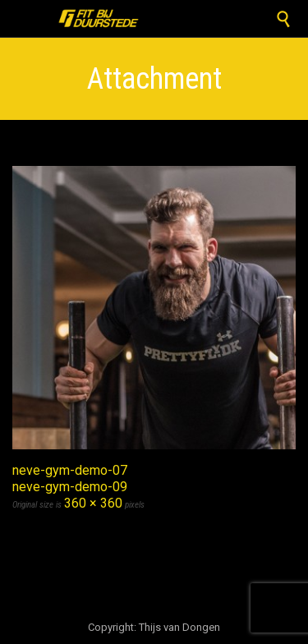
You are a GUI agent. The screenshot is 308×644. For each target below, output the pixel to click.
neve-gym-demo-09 (70, 487)
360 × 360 (93, 503)
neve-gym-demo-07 (70, 470)
